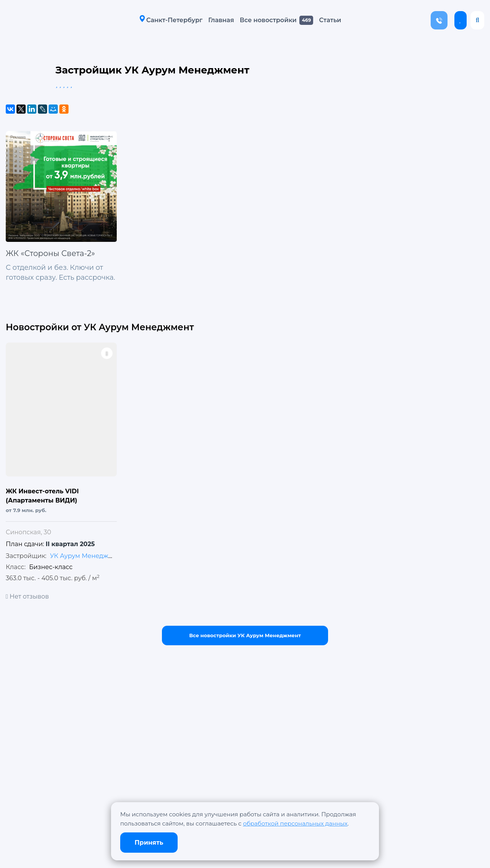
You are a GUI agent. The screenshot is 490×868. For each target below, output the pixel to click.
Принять (149, 843)
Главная (218, 20)
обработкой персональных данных (295, 823)
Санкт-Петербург (168, 20)
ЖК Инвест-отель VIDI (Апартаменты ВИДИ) (42, 496)
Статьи (327, 20)
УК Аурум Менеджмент (87, 556)
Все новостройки (265, 20)
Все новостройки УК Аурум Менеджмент (245, 635)
